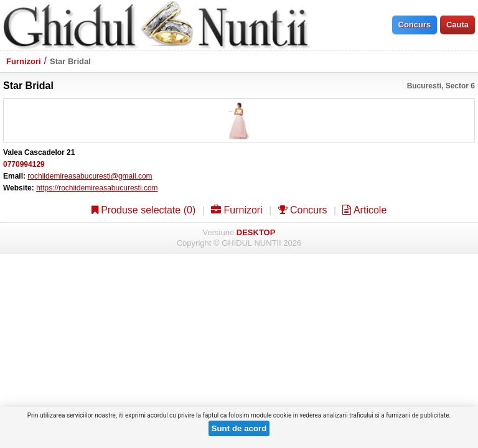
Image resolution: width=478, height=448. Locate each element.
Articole (364, 210)
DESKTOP (256, 232)
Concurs (303, 210)
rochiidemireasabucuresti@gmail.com (90, 176)
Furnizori (24, 61)
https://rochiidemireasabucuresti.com (97, 188)
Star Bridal (70, 61)
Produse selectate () (144, 210)
